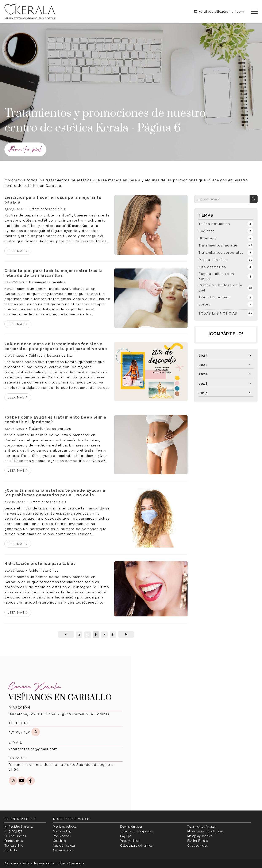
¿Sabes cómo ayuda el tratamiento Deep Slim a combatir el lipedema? (55, 420)
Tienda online (14, 846)
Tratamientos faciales (47, 209)
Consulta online (64, 850)
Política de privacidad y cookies (44, 863)
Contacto (11, 850)
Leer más (16, 251)
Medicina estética (65, 827)
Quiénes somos (15, 836)
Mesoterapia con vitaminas (205, 831)
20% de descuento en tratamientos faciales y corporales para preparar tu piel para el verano (56, 346)
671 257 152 (19, 732)
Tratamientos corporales (50, 429)
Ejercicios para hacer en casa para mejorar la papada (53, 200)
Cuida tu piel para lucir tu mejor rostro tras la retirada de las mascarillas (54, 273)
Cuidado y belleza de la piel (48, 356)
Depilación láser (131, 827)
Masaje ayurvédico (200, 836)
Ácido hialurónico (44, 570)
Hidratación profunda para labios (40, 563)
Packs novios (62, 836)
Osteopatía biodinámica (136, 846)
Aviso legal (12, 863)
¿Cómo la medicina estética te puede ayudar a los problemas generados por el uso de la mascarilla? (55, 493)
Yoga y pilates (130, 841)
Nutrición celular (64, 846)
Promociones (14, 841)
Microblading (62, 831)
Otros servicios (198, 846)
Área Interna (77, 863)
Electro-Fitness (198, 841)
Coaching (59, 841)
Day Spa (126, 836)
